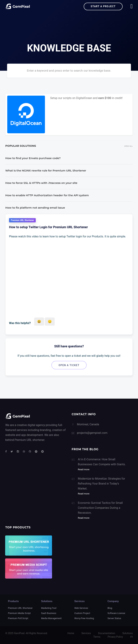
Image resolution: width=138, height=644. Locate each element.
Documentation (107, 633)
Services (86, 633)
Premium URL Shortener (20, 608)
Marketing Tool (49, 608)
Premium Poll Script (18, 618)
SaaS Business (49, 613)
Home (71, 633)
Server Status (114, 618)
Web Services (81, 608)
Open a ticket (69, 365)
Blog (110, 608)
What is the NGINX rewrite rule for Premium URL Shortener (46, 171)
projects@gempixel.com (92, 433)
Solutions (128, 633)
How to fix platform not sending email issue (35, 208)
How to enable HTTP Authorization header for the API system (47, 195)
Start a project (103, 6)
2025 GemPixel (16, 633)
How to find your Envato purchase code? (33, 158)
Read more (84, 469)
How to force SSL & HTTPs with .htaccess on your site (41, 183)
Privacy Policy (115, 637)
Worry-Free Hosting (84, 618)
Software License (116, 613)
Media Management (51, 618)
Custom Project (82, 613)
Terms (97, 637)
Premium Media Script (19, 613)
